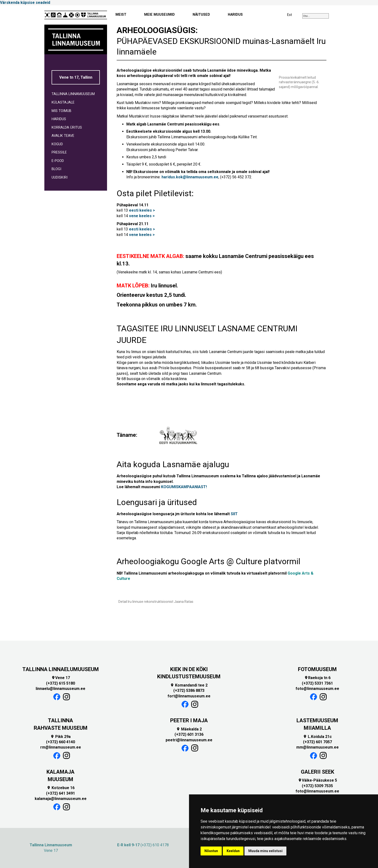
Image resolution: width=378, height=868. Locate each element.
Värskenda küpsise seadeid (25, 3)
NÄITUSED (201, 15)
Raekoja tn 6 (317, 678)
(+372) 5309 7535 (317, 786)
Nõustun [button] (211, 851)
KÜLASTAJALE (63, 102)
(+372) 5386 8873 (189, 691)
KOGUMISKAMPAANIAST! (184, 487)
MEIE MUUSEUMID (159, 15)
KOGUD (57, 144)
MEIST (121, 15)
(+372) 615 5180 (61, 683)
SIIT (234, 514)
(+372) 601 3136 (189, 734)
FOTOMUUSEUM (317, 669)
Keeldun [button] (233, 851)
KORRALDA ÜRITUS (67, 128)
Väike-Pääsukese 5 (317, 780)
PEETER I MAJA (189, 720)
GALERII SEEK (317, 772)
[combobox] (316, 16)
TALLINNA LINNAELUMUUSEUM (61, 669)
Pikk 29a (61, 737)
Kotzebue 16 (61, 788)
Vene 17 (61, 678)
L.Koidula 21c (317, 737)
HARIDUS (235, 15)
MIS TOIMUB (61, 111)
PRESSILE (59, 152)
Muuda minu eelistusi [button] (265, 851)
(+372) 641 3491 (61, 793)
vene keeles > (142, 216)
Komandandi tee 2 (189, 685)
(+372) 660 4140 (61, 742)
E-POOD (58, 161)
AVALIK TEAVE (63, 136)
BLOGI (56, 169)
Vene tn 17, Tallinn (76, 77)
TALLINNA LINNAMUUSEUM (73, 94)
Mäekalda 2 (189, 729)
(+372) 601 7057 (317, 742)
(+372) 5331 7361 (317, 683)
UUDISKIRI (60, 177)
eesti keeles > (142, 210)
